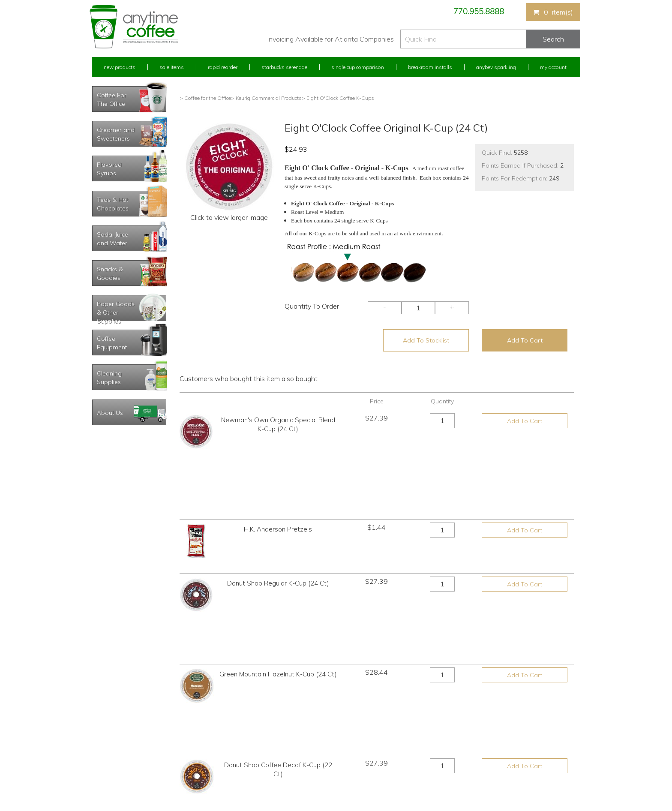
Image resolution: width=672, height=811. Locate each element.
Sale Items (172, 67)
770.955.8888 (479, 11)
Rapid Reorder (223, 67)
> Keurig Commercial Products (266, 98)
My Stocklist (106, 756)
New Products (120, 67)
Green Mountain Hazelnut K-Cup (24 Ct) (278, 550)
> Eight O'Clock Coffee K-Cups (338, 98)
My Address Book (112, 740)
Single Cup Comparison (358, 67)
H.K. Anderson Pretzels (278, 463)
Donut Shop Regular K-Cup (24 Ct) (278, 506)
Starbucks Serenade (284, 67)
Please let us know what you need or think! (402, 732)
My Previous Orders (115, 725)
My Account (553, 67)
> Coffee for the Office (205, 98)
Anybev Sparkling (496, 67)
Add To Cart (525, 340)
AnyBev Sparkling (234, 772)
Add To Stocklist (426, 340)
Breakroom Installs (430, 67)
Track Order (105, 772)
